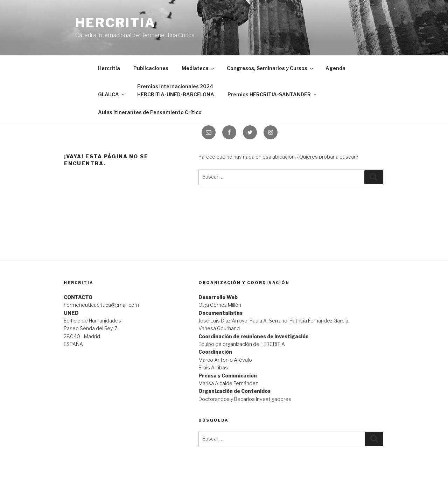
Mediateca (198, 68)
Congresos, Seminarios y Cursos (270, 68)
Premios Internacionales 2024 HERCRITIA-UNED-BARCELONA (176, 90)
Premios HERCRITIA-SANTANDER (272, 94)
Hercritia (115, 23)
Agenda (335, 68)
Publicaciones (151, 68)
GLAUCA (112, 94)
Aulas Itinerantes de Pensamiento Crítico (150, 112)
